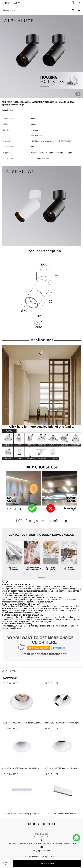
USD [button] (17, 3)
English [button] (7, 3)
